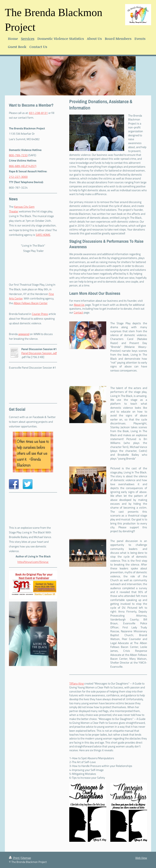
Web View (141, 858)
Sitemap (26, 858)
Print (14, 858)
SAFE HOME (43, 235)
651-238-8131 (38, 113)
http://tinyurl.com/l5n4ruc (33, 562)
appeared (24, 334)
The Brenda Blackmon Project (54, 20)
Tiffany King (76, 683)
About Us (79, 305)
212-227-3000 (18, 177)
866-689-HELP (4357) (23, 166)
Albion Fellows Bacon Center (31, 303)
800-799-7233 (18, 155)
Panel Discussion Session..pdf (39, 353)
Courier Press (40, 314)
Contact (78, 312)
